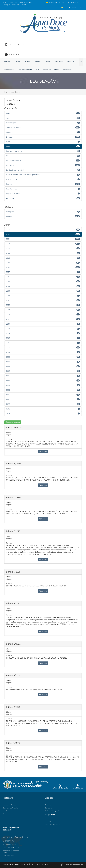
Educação (57, 70)
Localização (61, 786)
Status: (9, 433)
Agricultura (71, 62)
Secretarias (7, 814)
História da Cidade (9, 805)
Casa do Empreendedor (25, 70)
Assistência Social (10, 70)
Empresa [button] (28, 62)
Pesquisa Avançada (13, 422)
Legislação (7, 811)
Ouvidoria (48, 808)
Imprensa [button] (38, 62)
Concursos (48, 805)
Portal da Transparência (71, 8)
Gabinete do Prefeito (10, 808)
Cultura (37, 70)
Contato (78, 786)
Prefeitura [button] (8, 62)
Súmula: (9, 439)
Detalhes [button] (43, 451)
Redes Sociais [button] (59, 62)
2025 (10, 104)
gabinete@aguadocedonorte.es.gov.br (23, 837)
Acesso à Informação (55, 2)
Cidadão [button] (18, 62)
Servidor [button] (48, 62)
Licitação (48, 821)
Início (6, 92)
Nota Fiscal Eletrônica (52, 824)
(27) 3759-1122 (40, 783)
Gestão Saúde (47, 70)
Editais (13, 100)
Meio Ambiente (68, 70)
